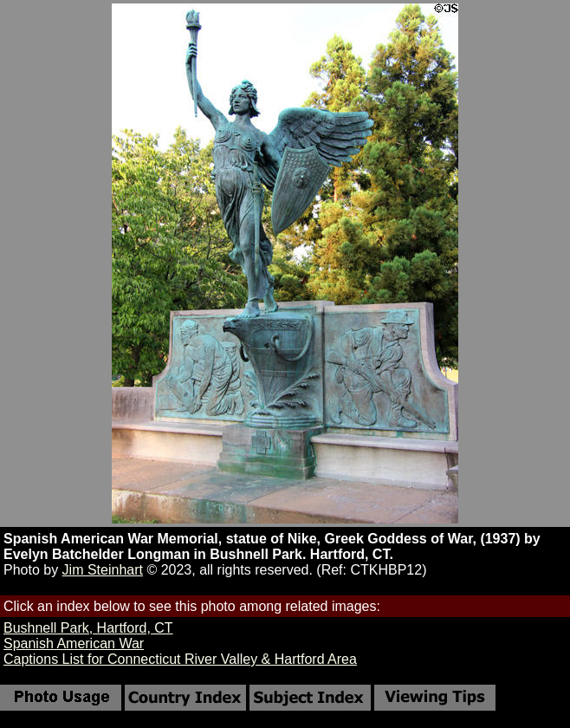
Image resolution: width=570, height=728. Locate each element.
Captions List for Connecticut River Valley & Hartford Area (180, 659)
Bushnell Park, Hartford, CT (88, 628)
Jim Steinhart (103, 570)
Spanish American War (74, 643)
